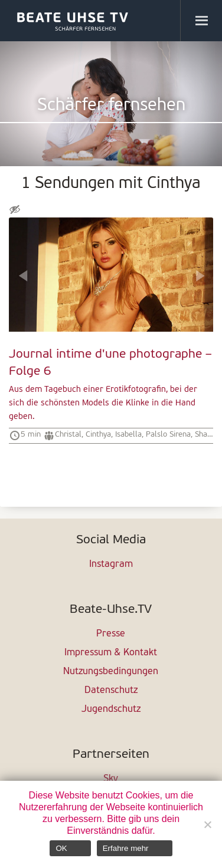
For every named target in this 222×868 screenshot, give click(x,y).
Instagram (111, 565)
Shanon (207, 435)
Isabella (128, 435)
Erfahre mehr (126, 848)
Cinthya (98, 435)
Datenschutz (111, 691)
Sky (111, 779)
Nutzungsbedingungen (111, 672)
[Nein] (207, 824)
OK (61, 848)
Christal (68, 435)
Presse (111, 634)
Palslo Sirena (168, 435)
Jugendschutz (111, 709)
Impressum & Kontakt (111, 653)
